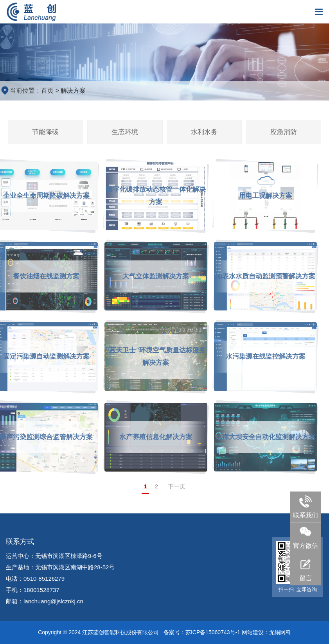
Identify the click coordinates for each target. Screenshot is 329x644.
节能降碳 (45, 132)
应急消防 (284, 132)
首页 (47, 91)
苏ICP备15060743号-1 (213, 632)
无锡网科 (280, 632)
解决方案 (73, 91)
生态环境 (125, 132)
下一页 (177, 486)
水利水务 (204, 132)
